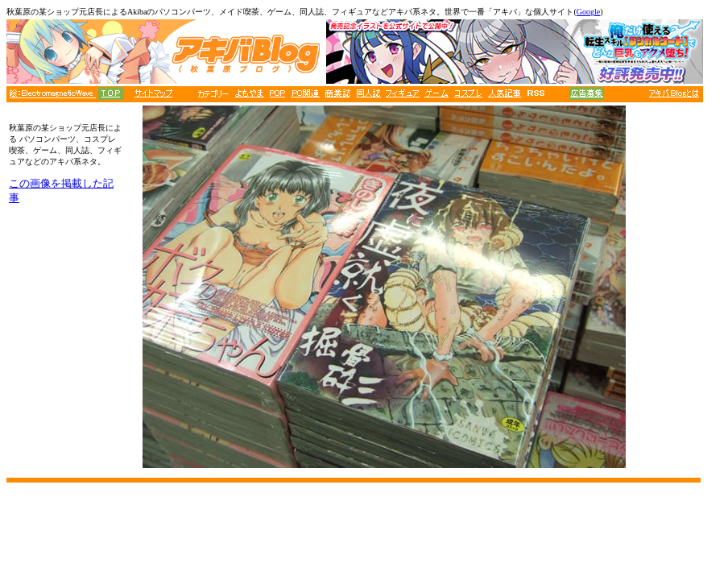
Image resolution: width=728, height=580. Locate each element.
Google (588, 12)
